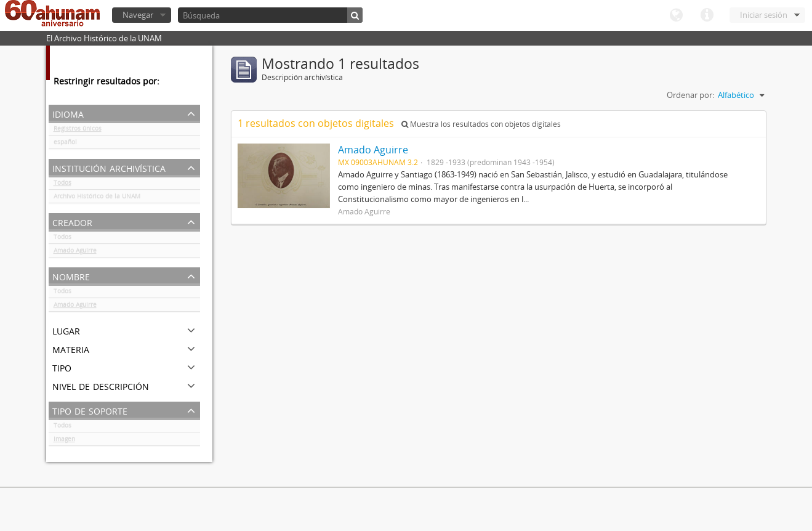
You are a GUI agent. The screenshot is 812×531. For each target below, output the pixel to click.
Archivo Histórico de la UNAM (97, 198)
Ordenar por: (690, 95)
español (65, 144)
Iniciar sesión (764, 15)
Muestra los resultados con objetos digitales (481, 124)
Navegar (138, 15)
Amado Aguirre (75, 253)
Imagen (64, 441)
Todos (62, 185)
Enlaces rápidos (707, 15)
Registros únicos (78, 131)
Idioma (676, 15)
